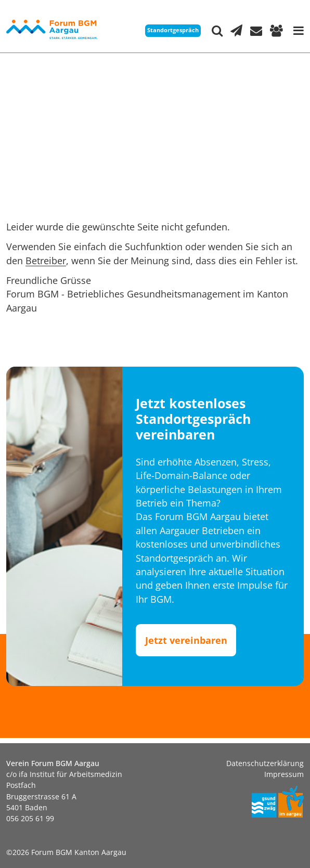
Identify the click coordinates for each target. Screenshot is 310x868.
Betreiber (46, 261)
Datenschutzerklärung (265, 763)
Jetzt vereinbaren (186, 640)
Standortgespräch (173, 30)
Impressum (284, 774)
